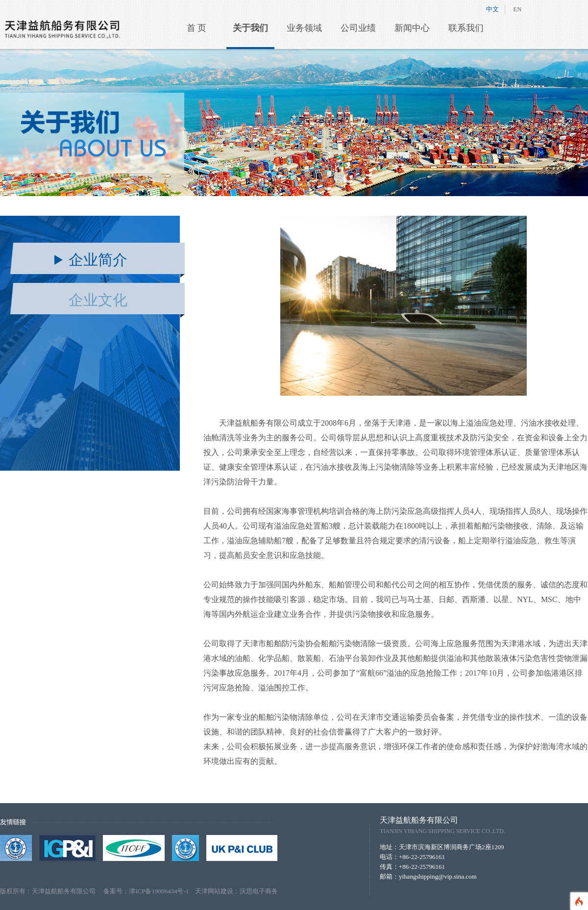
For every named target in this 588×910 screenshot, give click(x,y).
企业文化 (98, 300)
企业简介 (98, 260)
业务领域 (304, 28)
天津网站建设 (214, 891)
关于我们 (250, 28)
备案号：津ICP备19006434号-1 (149, 891)
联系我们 (466, 28)
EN (517, 9)
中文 (492, 9)
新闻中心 (412, 28)
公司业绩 (358, 28)
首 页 (197, 28)
